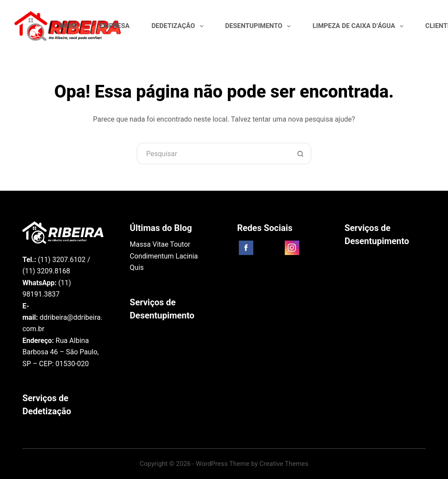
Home (68, 26)
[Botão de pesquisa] (301, 154)
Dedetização (179, 26)
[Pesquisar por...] (213, 154)
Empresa (115, 26)
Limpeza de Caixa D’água (360, 26)
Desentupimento (260, 26)
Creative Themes (284, 464)
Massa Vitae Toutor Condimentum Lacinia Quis (164, 256)
